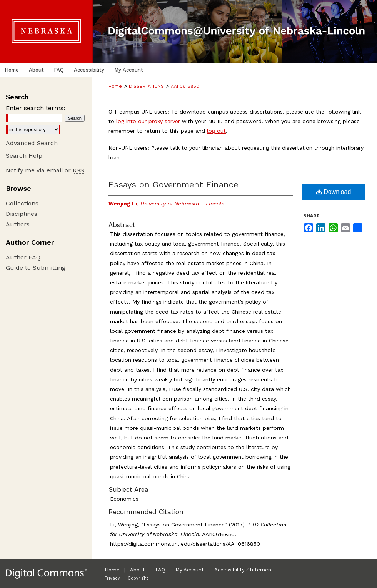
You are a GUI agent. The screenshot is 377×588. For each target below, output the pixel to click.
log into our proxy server (148, 121)
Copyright (138, 578)
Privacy (112, 578)
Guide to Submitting (36, 268)
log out (216, 131)
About (138, 570)
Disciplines (22, 214)
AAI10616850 (185, 86)
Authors (18, 224)
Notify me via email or (45, 170)
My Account (190, 570)
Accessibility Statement (244, 570)
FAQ (160, 570)
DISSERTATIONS (146, 86)
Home (115, 86)
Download (334, 192)
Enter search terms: (35, 108)
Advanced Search (32, 143)
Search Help (24, 156)
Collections (22, 203)
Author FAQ (23, 257)
